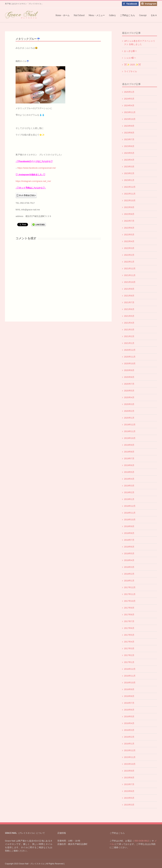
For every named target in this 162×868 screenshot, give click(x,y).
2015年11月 (130, 757)
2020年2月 (129, 411)
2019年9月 (129, 445)
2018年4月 (129, 560)
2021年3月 (129, 330)
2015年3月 (129, 805)
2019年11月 (130, 431)
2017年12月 (130, 587)
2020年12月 (130, 350)
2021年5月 (129, 316)
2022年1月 (129, 262)
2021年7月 (129, 302)
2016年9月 (129, 689)
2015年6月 (129, 791)
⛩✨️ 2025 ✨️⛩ (133, 65)
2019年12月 (130, 425)
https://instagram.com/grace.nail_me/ (33, 181)
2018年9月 (129, 526)
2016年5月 (129, 716)
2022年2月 (129, 255)
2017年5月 (129, 635)
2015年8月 (129, 778)
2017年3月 (129, 648)
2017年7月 (129, 621)
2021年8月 (129, 296)
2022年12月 (130, 187)
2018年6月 (129, 547)
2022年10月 (130, 200)
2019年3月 (129, 486)
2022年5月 (129, 235)
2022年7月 (129, 221)
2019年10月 (130, 438)
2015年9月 (129, 771)
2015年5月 (129, 798)
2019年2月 (129, 492)
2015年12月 (130, 750)
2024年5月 (129, 99)
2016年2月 (129, 737)
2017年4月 (129, 642)
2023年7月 (129, 139)
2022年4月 (129, 241)
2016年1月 (129, 744)
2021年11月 (130, 275)
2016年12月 (130, 669)
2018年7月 (129, 540)
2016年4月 (129, 723)
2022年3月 (129, 248)
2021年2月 (129, 336)
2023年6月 (129, 146)
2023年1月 (129, 180)
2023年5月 (129, 153)
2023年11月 (130, 112)
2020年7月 (129, 384)
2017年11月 (130, 594)
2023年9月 (129, 126)
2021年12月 (130, 269)
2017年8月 (129, 615)
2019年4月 (129, 479)
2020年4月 (129, 397)
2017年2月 (129, 655)
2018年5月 (129, 553)
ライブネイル (131, 71)
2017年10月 (130, 601)
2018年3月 (129, 567)
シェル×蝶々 (130, 58)
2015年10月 (130, 764)
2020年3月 (129, 404)
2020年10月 (130, 364)
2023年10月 (130, 119)
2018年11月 (130, 513)
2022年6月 (129, 228)
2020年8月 (129, 377)
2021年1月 (129, 343)
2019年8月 (129, 452)
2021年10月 (130, 282)
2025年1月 (129, 92)
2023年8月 (129, 133)
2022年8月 (129, 214)
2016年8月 (129, 696)
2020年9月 (129, 370)
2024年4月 (129, 106)
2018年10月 (130, 520)
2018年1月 (129, 581)
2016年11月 (130, 676)
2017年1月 (129, 662)
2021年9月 (129, 289)
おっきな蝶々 (131, 51)
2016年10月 (130, 683)
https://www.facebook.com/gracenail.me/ (37, 168)
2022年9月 (129, 207)
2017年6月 (129, 628)
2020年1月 (129, 418)
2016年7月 (129, 703)
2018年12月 (130, 506)
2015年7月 (129, 784)
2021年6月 (129, 309)
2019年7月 (129, 458)
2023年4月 (129, 160)
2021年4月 (129, 323)
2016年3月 (129, 730)
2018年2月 (129, 574)
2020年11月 (130, 357)
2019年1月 (129, 499)
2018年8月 (129, 533)
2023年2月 (129, 173)
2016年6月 (129, 710)
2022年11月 (130, 194)
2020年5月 (129, 391)
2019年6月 (129, 465)
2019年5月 (129, 472)
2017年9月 (129, 608)
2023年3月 (129, 167)
